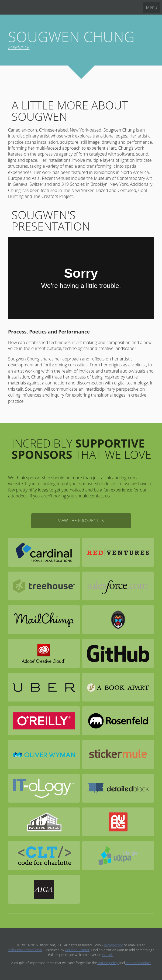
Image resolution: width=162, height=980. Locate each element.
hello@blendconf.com (25, 950)
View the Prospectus (81, 521)
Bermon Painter (77, 950)
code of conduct (138, 963)
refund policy (108, 963)
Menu (152, 7)
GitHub (108, 955)
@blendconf (114, 945)
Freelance (19, 47)
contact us (100, 496)
